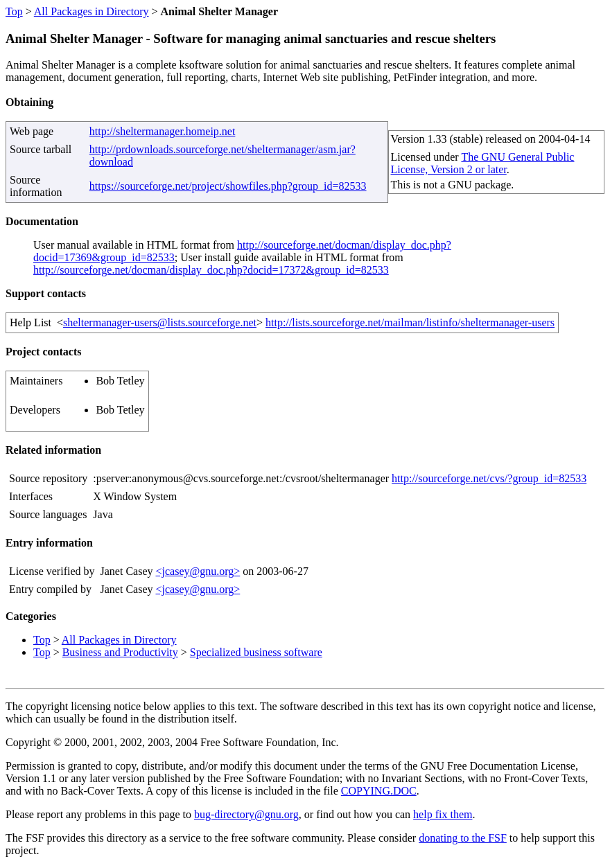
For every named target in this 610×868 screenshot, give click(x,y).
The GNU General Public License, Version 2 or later (483, 163)
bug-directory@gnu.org (246, 814)
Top (14, 11)
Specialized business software (256, 652)
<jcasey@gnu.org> (198, 571)
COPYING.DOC (379, 791)
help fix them (443, 814)
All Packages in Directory (91, 11)
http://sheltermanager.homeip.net (163, 131)
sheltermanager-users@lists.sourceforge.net (160, 322)
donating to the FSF (463, 838)
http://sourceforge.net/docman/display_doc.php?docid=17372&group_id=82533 (211, 270)
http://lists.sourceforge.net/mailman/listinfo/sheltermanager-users (410, 322)
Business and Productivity (120, 652)
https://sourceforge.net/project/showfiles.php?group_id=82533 (228, 186)
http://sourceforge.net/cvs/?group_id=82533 (489, 478)
